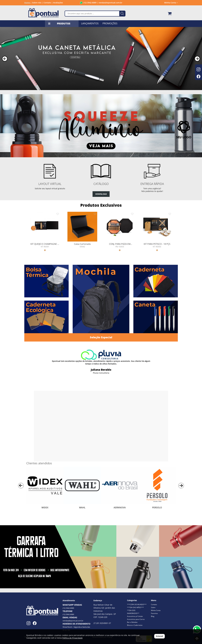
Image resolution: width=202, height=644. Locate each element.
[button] (5, 59)
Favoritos (154, 613)
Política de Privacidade (72, 638)
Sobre (153, 607)
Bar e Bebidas (132, 622)
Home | (28, 3)
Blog (153, 616)
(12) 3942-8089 (90, 3)
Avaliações (58, 3)
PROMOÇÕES (110, 23)
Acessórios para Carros (136, 619)
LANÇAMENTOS (90, 23)
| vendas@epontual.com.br (109, 3)
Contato (154, 604)
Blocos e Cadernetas (135, 625)
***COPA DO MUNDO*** (137, 604)
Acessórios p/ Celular (135, 616)
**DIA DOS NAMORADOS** (133, 612)
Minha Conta (171, 3)
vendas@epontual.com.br (73, 621)
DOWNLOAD (101, 194)
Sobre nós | (38, 3)
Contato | (48, 3)
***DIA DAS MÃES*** (135, 607)
